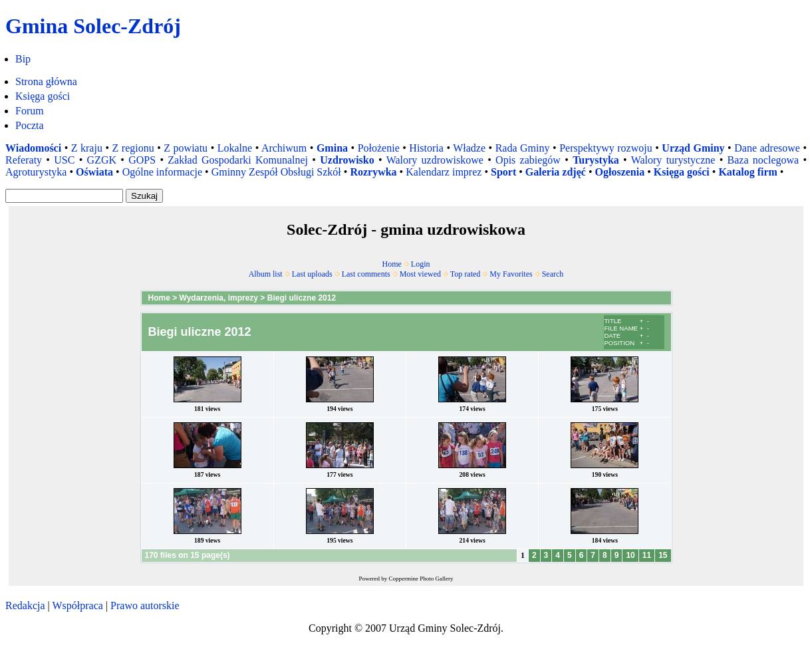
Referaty (24, 160)
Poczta (30, 125)
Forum (30, 111)
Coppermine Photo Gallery (421, 579)
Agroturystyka (36, 172)
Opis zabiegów (528, 160)
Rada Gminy (523, 148)
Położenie (379, 148)
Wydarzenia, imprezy (219, 298)
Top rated (465, 274)
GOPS (142, 160)
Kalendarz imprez (444, 172)
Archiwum (284, 148)
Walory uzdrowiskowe (435, 160)
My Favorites (511, 274)
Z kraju (87, 148)
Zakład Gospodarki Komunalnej (238, 160)
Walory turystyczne (673, 160)
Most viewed (420, 274)
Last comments (366, 274)
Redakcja (25, 605)
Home (392, 264)
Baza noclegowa (763, 160)
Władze (469, 148)
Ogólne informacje (162, 172)
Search (553, 274)
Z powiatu (186, 148)
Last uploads (312, 274)
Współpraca (77, 605)
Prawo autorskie (145, 605)
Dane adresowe (767, 148)
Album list (266, 274)
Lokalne (235, 148)
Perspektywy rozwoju (606, 148)
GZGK (102, 160)
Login (421, 264)
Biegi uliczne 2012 (302, 298)
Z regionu (133, 148)
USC (64, 160)
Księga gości (43, 96)
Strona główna (46, 81)
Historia (426, 148)
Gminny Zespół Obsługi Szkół (276, 172)
